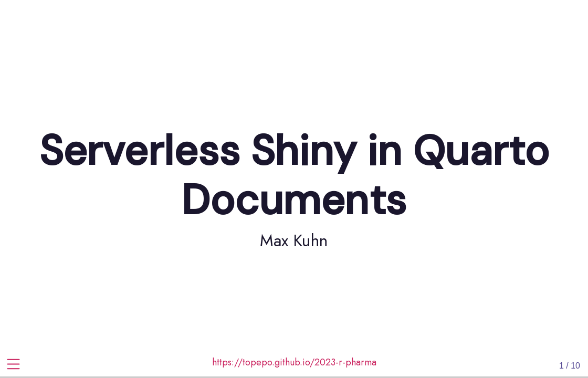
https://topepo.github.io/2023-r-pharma (294, 362)
